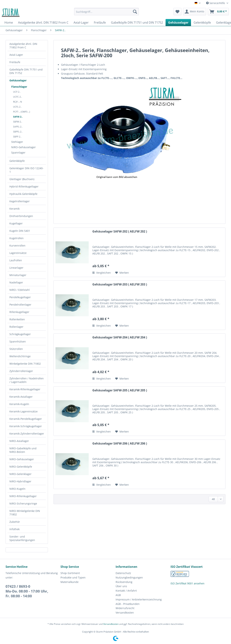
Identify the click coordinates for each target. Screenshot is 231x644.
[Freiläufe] (100, 23)
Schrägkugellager (20, 334)
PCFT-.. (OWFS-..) (22, 112)
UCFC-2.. (18, 97)
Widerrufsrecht (125, 608)
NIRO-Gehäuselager (24, 147)
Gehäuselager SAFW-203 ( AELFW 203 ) (120, 284)
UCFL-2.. (17, 107)
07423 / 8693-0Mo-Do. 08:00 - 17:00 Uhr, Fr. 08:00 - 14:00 (27, 591)
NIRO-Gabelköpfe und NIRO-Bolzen (23, 450)
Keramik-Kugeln (19, 404)
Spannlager (18, 153)
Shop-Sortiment (70, 573)
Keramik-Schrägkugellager (26, 426)
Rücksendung (124, 582)
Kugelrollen (16, 238)
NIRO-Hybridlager (20, 481)
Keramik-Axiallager (21, 397)
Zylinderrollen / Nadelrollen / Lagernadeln (27, 380)
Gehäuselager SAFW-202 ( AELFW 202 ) (120, 231)
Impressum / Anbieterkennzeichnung (139, 599)
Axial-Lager (16, 55)
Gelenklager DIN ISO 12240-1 (26, 170)
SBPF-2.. (17, 137)
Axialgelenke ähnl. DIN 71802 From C (23, 46)
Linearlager (16, 268)
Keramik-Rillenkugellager (25, 389)
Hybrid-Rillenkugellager (24, 186)
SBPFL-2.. (18, 132)
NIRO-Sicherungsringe (23, 503)
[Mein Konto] (195, 12)
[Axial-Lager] (81, 23)
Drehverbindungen (21, 216)
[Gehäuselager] (178, 23)
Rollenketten (17, 319)
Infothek (14, 529)
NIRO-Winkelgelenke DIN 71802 (25, 513)
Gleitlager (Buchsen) (22, 179)
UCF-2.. (17, 92)
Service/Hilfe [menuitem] (216, 3)
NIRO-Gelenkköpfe (21, 467)
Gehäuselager (18, 80)
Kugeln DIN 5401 (20, 231)
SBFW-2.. (18, 122)
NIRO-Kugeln (17, 489)
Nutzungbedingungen (129, 577)
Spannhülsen (18, 341)
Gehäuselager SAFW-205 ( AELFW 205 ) (120, 390)
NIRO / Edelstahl (20, 290)
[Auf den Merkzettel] (122, 273)
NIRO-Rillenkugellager (23, 496)
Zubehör (15, 522)
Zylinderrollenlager (21, 371)
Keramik (14, 209)
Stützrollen (16, 349)
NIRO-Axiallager (19, 441)
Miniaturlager (18, 275)
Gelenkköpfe (17, 161)
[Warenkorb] (218, 12)
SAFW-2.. (18, 117)
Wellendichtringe (20, 356)
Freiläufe (15, 62)
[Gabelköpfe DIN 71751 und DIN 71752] (137, 23)
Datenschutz (123, 573)
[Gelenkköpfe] (202, 23)
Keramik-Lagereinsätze (24, 411)
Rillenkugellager (19, 312)
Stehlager (17, 142)
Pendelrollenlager (20, 305)
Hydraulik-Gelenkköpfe (23, 194)
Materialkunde (70, 582)
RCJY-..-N (18, 102)
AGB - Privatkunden (128, 604)
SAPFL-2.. (18, 127)
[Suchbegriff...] (106, 12)
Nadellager (16, 282)
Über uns (121, 586)
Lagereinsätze (18, 253)
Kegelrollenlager (20, 201)
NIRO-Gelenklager (20, 474)
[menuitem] (106, 13)
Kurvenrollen (17, 246)
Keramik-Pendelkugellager (26, 419)
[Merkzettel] (177, 12)
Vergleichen (102, 273)
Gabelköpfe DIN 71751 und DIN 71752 (26, 71)
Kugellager (16, 223)
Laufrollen (16, 260)
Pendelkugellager (20, 297)
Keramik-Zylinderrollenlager (27, 434)
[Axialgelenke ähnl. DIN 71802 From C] (43, 23)
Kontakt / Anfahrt (126, 591)
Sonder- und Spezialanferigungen (22, 538)
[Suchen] (135, 12)
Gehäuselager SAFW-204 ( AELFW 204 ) (120, 337)
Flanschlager (19, 87)
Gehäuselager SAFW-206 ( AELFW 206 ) (120, 444)
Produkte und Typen (73, 577)
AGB (118, 595)
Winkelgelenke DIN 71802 (25, 364)
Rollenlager (16, 327)
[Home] (9, 23)
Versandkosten (125, 613)
